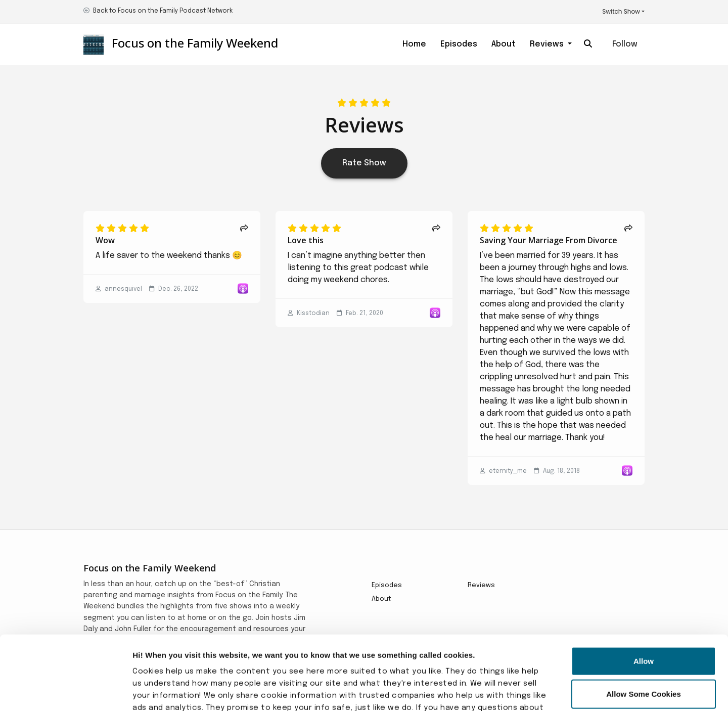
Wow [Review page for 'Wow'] (105, 240)
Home (414, 44)
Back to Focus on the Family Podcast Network (163, 11)
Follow (625, 44)
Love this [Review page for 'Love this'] (306, 240)
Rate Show (364, 163)
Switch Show (621, 11)
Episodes (459, 44)
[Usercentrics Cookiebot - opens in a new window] (65, 691)
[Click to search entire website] (588, 45)
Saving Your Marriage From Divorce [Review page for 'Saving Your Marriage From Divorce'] (549, 240)
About (504, 44)
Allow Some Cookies (644, 625)
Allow (644, 591)
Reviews (548, 44)
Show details (551, 691)
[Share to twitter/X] (244, 229)
